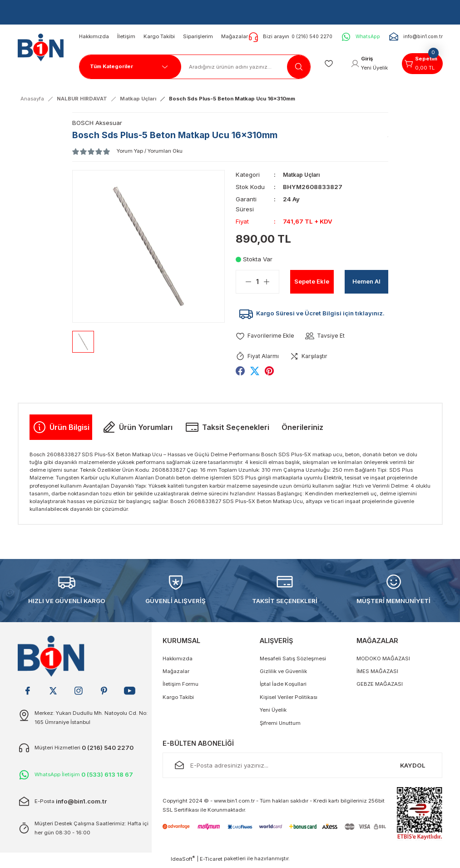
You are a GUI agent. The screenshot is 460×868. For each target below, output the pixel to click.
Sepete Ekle (312, 281)
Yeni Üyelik (273, 713)
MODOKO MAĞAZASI (383, 661)
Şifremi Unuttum (280, 726)
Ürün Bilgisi (61, 430)
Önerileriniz (302, 430)
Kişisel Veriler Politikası (289, 700)
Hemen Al (366, 281)
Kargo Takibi (178, 700)
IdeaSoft (183, 861)
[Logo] (39, 45)
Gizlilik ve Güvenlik (283, 674)
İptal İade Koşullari (283, 687)
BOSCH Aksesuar (97, 123)
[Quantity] (257, 282)
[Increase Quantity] (271, 282)
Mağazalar (176, 674)
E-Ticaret (211, 862)
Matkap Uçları (304, 175)
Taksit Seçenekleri (227, 430)
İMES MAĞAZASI (377, 674)
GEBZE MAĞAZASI (380, 687)
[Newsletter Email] (302, 768)
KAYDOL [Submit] (413, 768)
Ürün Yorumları (137, 430)
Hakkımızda (178, 661)
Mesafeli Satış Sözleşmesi (293, 661)
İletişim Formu (181, 687)
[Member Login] (366, 64)
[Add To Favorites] (266, 338)
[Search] (239, 67)
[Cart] (421, 64)
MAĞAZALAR (377, 644)
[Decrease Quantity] (244, 282)
